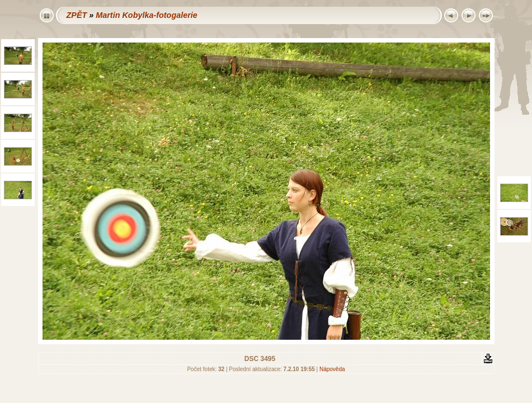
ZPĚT (77, 15)
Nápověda (332, 369)
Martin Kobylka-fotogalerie (147, 15)
